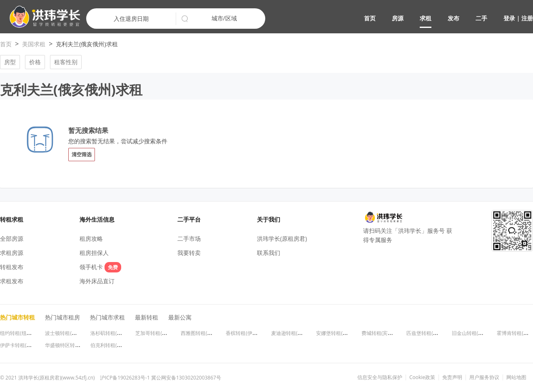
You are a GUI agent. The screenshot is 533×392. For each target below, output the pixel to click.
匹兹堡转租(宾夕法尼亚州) (435, 333)
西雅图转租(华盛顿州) (205, 333)
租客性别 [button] (66, 62)
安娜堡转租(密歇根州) (340, 333)
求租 (426, 18)
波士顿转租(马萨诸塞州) (71, 333)
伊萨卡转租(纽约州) (21, 345)
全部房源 (12, 238)
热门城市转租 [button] (17, 317)
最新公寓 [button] (180, 317)
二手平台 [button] (189, 219)
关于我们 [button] (269, 219)
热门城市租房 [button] (62, 317)
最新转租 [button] (147, 317)
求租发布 (12, 281)
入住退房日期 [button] (131, 19)
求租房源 (12, 253)
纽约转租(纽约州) (19, 333)
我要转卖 (189, 253)
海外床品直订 (97, 281)
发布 (453, 18)
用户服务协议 (484, 377)
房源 (398, 18)
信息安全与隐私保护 (380, 377)
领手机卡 (100, 267)
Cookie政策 (422, 377)
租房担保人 (94, 253)
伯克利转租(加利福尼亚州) (119, 345)
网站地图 (516, 377)
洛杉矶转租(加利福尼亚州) (119, 333)
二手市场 (189, 238)
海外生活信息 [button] (97, 219)
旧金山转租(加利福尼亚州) (481, 333)
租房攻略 (91, 238)
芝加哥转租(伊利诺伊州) (162, 333)
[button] (41, 17)
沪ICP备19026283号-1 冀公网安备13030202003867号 (161, 378)
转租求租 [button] (12, 219)
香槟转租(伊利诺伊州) (250, 333)
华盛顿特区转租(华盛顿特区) (76, 345)
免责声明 (452, 377)
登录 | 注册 (518, 18)
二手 (481, 18)
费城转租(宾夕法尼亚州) (388, 333)
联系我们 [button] (269, 253)
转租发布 (12, 267)
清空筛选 (82, 154)
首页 (370, 18)
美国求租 (34, 44)
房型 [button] (10, 62)
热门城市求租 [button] (107, 317)
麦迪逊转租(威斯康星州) (298, 333)
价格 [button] (35, 62)
